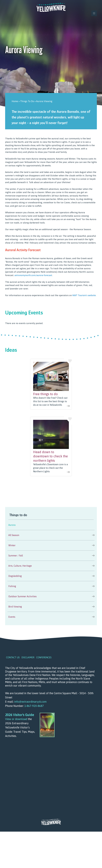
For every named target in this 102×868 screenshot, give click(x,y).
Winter (12, 545)
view (51, 384)
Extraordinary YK (51, 7)
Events (12, 617)
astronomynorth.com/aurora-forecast (33, 275)
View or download (16, 719)
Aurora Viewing (44, 101)
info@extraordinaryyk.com (30, 702)
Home (15, 101)
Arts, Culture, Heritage (20, 566)
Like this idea (68, 363)
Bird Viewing (15, 607)
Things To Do (27, 101)
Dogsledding (15, 576)
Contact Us (13, 657)
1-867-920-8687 (34, 706)
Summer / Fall (16, 556)
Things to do (18, 515)
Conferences (44, 657)
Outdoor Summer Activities (23, 596)
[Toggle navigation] (94, 13)
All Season (14, 535)
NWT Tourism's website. (84, 295)
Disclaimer (28, 657)
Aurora (12, 525)
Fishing (12, 586)
